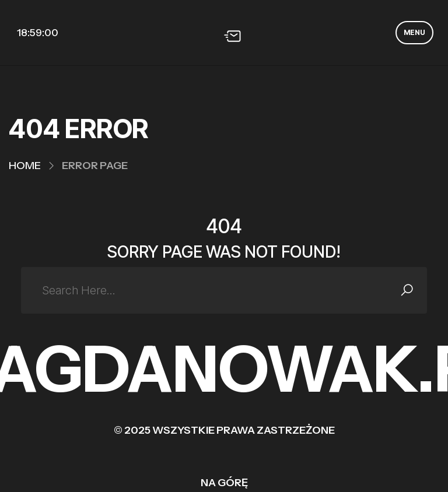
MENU (414, 32)
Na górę (224, 483)
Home (25, 166)
